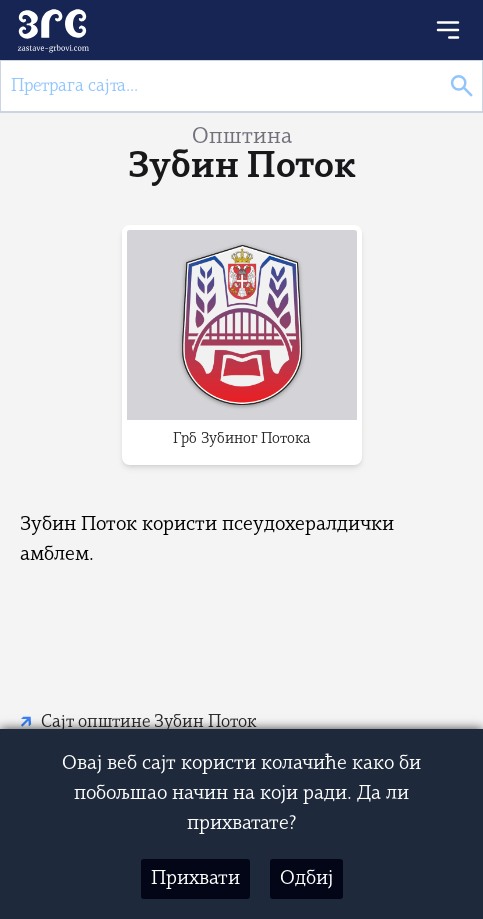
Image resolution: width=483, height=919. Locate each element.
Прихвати (195, 879)
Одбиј (306, 879)
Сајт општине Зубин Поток (149, 722)
